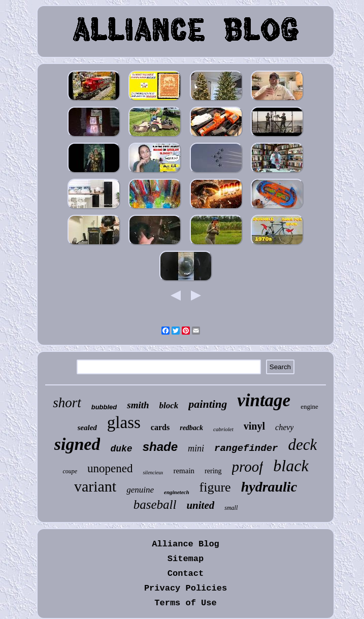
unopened (110, 468)
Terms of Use (185, 603)
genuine (140, 490)
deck (302, 445)
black (291, 466)
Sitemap (186, 559)
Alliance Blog (186, 544)
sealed (87, 428)
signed (77, 444)
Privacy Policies (186, 588)
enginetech (177, 492)
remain (184, 471)
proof (248, 467)
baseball (155, 504)
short (67, 403)
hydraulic (269, 487)
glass (124, 422)
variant (95, 486)
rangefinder (246, 448)
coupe (70, 471)
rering (213, 471)
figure (215, 487)
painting (208, 404)
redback (191, 428)
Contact (186, 574)
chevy (284, 427)
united (200, 505)
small (231, 508)
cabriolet (223, 429)
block (169, 405)
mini (196, 448)
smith (138, 405)
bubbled (104, 407)
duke (121, 449)
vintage (264, 400)
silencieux (153, 473)
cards (160, 427)
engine (309, 406)
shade (160, 447)
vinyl (254, 426)
